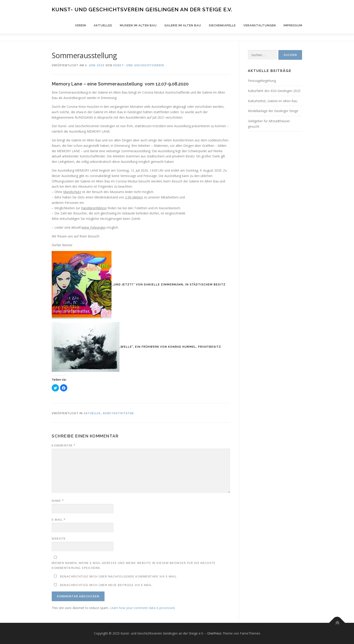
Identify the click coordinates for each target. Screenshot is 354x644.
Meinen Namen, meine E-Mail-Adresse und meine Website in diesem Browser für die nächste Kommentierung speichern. (134, 565)
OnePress (214, 633)
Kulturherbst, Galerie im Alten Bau (273, 101)
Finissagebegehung (262, 81)
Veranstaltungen (260, 25)
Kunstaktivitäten (118, 413)
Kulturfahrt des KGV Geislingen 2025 (274, 91)
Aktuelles (103, 25)
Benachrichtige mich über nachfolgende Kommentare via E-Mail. (119, 576)
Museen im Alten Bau (138, 25)
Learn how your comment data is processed (142, 608)
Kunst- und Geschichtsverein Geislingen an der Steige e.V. (142, 9)
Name (58, 501)
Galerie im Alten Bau (183, 25)
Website (59, 538)
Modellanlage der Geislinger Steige (273, 111)
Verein (80, 25)
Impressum (293, 25)
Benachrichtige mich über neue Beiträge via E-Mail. (106, 585)
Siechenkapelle (222, 25)
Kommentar (64, 445)
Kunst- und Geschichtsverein (139, 65)
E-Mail (59, 520)
